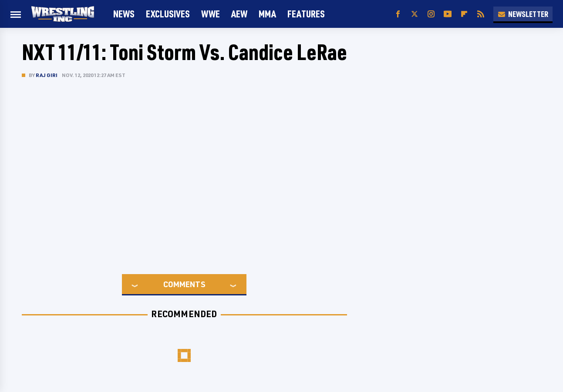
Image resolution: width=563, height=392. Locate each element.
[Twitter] (415, 14)
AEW (239, 14)
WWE (211, 14)
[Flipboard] (464, 14)
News (124, 14)
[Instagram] (431, 14)
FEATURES (306, 14)
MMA (267, 14)
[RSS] (481, 14)
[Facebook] (398, 14)
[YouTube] (448, 14)
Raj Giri (47, 75)
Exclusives (168, 14)
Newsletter (523, 14)
